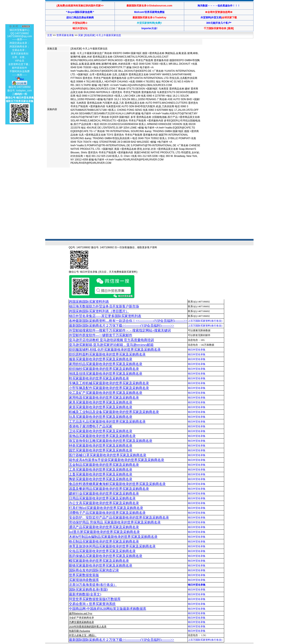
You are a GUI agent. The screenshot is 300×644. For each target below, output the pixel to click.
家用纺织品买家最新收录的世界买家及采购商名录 (106, 364)
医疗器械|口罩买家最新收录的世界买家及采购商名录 (108, 455)
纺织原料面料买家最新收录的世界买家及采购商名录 (107, 354)
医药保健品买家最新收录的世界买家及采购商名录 (106, 556)
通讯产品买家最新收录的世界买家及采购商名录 (104, 527)
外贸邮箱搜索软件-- (120, 330)
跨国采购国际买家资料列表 (89, 302)
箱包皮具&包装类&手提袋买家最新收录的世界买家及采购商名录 (117, 460)
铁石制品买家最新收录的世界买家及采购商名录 (104, 541)
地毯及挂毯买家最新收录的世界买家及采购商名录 (106, 374)
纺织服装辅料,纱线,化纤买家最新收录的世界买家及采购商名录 (115, 350)
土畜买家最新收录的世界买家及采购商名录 (101, 474)
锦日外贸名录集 (197, 350)
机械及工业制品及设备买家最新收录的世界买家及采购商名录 (114, 412)
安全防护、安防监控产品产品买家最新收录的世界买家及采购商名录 (119, 517)
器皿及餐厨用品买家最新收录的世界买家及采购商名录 (109, 489)
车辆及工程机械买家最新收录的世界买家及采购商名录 (109, 383)
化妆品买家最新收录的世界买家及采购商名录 (102, 551)
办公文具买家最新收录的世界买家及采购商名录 (104, 503)
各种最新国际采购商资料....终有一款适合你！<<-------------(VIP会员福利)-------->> (128, 321)
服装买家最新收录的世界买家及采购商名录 (101, 359)
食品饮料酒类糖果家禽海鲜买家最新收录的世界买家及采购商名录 (117, 484)
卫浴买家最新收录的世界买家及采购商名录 (101, 431)
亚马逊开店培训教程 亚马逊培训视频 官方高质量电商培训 (111, 340)
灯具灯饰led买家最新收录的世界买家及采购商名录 (106, 508)
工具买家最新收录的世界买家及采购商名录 (101, 469)
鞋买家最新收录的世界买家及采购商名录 (99, 378)
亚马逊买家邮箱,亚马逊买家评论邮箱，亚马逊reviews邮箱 (111, 345)
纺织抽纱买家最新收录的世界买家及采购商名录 (104, 369)
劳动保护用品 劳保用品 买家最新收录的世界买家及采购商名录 (115, 522)
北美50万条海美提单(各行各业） (93, 585)
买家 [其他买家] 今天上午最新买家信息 (99, 35)
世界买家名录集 (65, 35)
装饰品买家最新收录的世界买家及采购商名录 (102, 436)
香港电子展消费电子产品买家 (91, 426)
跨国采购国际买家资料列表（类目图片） (99, 311)
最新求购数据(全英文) (85, 594)
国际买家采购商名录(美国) (88, 589)
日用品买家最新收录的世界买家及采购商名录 (102, 498)
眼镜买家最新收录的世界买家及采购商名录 (101, 565)
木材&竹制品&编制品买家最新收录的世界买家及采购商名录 (113, 537)
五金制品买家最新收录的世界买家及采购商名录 (104, 465)
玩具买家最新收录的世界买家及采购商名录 (101, 417)
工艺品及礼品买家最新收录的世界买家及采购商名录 (107, 422)
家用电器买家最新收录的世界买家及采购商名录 (104, 398)
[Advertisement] (122, 182)
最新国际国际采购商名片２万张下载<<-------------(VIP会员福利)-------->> (121, 326)
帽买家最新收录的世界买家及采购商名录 (99, 561)
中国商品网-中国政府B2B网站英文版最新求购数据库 (108, 609)
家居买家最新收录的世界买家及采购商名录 (101, 407)
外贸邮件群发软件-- (101, 335)
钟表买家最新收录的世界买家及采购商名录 (101, 446)
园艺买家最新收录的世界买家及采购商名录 (101, 450)
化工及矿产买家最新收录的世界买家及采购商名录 (106, 393)
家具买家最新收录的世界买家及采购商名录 (101, 402)
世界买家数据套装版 (84, 575)
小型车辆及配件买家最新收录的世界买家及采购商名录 (109, 388)
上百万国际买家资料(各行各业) (205, 321)
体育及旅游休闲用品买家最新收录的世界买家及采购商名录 (112, 546)
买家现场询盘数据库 (84, 580)
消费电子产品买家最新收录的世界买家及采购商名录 (107, 513)
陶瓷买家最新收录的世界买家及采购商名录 (101, 479)
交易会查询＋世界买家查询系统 (92, 604)
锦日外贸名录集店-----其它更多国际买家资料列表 (105, 316)
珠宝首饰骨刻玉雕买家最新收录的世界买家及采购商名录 (111, 441)
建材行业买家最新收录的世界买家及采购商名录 (104, 493)
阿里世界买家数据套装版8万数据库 (95, 599)
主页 (50, 35)
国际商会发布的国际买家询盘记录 (94, 570)
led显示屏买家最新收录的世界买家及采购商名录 (104, 532)
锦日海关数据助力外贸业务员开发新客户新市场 (104, 306)
